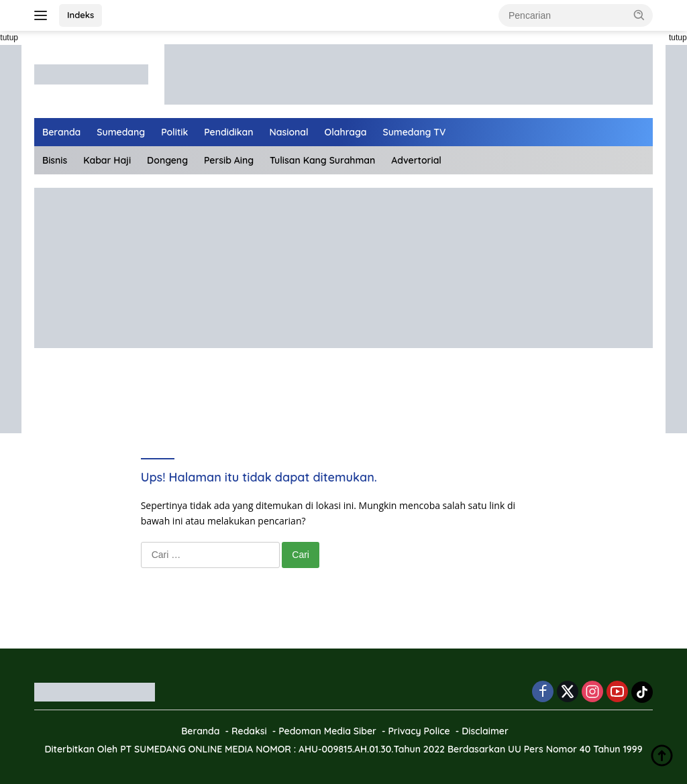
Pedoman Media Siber (327, 731)
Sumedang (121, 132)
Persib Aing (229, 160)
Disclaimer (485, 731)
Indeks (81, 15)
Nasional (289, 132)
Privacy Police (419, 731)
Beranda (61, 132)
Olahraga (346, 132)
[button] (639, 15)
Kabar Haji (107, 160)
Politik (174, 132)
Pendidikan (228, 132)
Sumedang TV (415, 132)
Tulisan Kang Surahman (322, 160)
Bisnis (55, 160)
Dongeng (167, 160)
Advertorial (416, 160)
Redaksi (249, 731)
